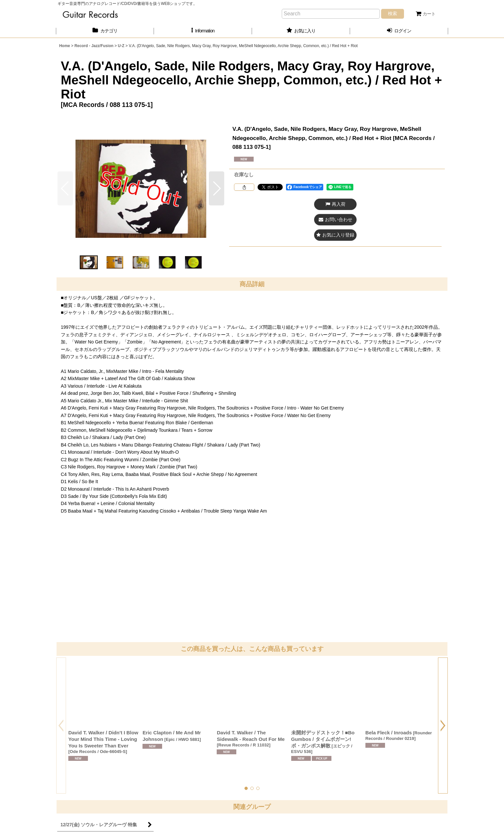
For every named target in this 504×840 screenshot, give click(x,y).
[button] (203, 31)
